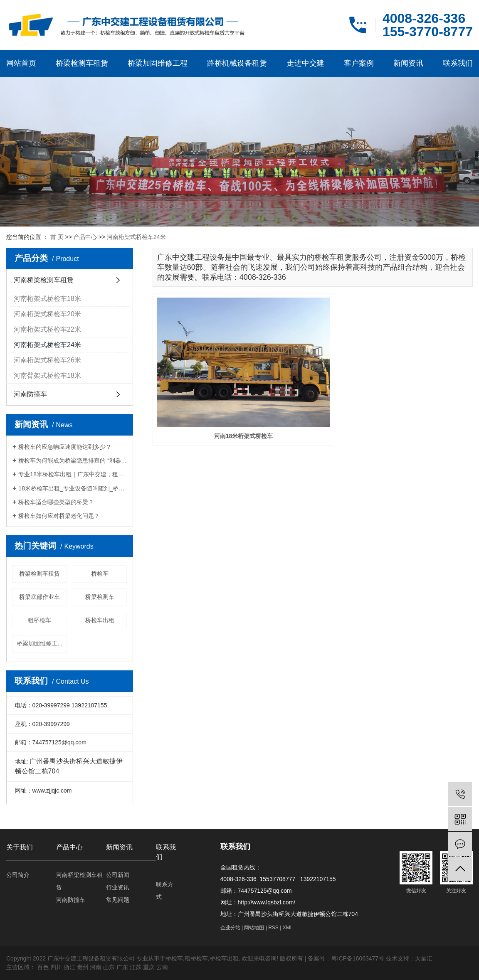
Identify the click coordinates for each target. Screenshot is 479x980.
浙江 (69, 967)
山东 (109, 967)
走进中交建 (306, 63)
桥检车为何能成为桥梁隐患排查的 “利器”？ (73, 460)
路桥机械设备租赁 (237, 63)
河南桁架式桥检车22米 (47, 329)
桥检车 (100, 574)
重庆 (149, 967)
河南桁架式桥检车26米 (47, 360)
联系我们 (458, 63)
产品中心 (85, 237)
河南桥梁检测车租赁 (44, 280)
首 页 (57, 237)
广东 (122, 967)
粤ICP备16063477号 (358, 958)
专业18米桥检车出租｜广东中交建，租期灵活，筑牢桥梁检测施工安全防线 (73, 474)
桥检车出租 (100, 620)
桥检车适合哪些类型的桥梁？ (56, 502)
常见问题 (118, 900)
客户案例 (359, 63)
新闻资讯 (408, 63)
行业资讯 (118, 887)
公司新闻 (118, 875)
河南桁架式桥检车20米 (47, 314)
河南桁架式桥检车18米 (47, 299)
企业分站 (230, 928)
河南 (96, 967)
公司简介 (18, 875)
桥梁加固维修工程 (158, 63)
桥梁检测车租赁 (82, 63)
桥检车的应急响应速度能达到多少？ (65, 447)
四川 (56, 967)
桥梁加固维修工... (40, 643)
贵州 (83, 967)
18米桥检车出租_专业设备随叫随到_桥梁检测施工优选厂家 (73, 488)
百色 (43, 967)
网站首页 (21, 63)
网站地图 (254, 928)
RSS (273, 928)
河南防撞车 (30, 394)
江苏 (136, 967)
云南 (162, 967)
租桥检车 (40, 620)
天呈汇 (424, 958)
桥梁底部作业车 (40, 597)
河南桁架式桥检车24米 (136, 237)
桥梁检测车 (100, 597)
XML (288, 928)
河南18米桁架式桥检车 (203, 375)
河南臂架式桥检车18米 (47, 376)
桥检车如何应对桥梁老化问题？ (59, 516)
